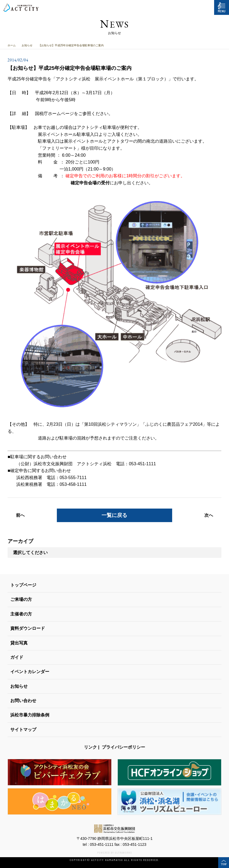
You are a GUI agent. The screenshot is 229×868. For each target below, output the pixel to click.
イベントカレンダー (30, 672)
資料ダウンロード (28, 628)
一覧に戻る (114, 515)
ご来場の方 (21, 599)
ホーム (12, 45)
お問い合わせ (23, 701)
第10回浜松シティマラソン (110, 424)
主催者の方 (21, 614)
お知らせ (27, 45)
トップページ (23, 585)
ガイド (17, 657)
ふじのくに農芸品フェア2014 (174, 424)
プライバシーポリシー (123, 747)
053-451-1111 (102, 844)
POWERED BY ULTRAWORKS (114, 853)
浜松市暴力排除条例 (30, 715)
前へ (20, 515)
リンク (90, 747)
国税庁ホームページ (54, 114)
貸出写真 (19, 643)
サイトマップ (23, 730)
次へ (209, 515)
